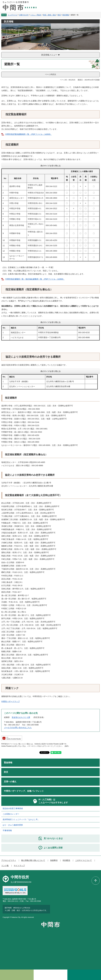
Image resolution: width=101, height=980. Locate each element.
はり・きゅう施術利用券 (13, 825)
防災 (59, 15)
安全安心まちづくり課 (21, 717)
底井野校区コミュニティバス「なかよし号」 (21, 819)
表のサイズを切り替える (51, 166)
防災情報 (66, 15)
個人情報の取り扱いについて (33, 860)
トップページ (13, 15)
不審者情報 (7, 830)
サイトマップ (19, 866)
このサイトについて (84, 860)
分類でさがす (24, 15)
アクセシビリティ (9, 860)
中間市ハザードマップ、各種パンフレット (24, 791)
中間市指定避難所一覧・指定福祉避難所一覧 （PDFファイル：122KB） (35, 279)
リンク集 (5, 866)
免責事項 (54, 860)
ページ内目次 (51, 74)
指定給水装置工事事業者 (13, 808)
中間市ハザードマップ (11, 701)
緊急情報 (8, 763)
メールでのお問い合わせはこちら (18, 728)
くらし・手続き (36, 15)
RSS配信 (66, 860)
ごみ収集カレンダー (11, 814)
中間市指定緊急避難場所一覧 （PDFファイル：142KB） (29, 134)
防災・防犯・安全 (50, 15)
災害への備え (10, 782)
